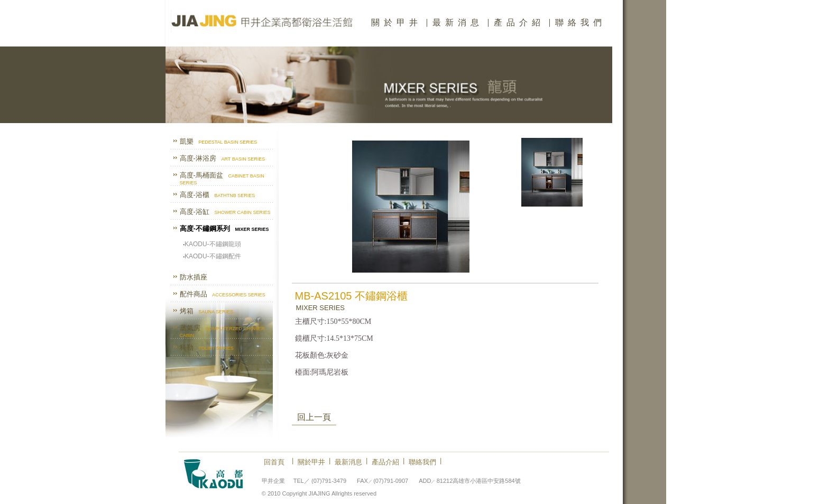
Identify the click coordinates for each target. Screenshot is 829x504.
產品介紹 (519, 22)
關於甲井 (397, 22)
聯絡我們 (581, 22)
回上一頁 (314, 417)
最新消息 (458, 22)
